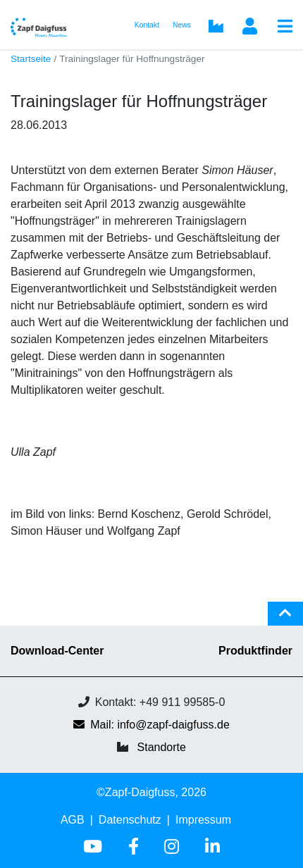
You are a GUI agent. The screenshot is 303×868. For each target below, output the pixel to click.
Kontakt (147, 25)
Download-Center (57, 651)
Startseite (31, 59)
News (182, 25)
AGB (73, 820)
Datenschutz (130, 820)
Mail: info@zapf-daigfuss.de (151, 725)
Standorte (162, 747)
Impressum (203, 820)
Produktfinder (255, 651)
